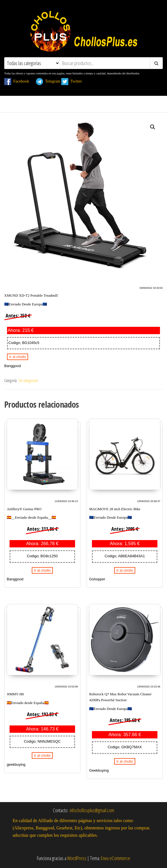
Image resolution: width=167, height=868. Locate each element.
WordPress (77, 858)
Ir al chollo (18, 357)
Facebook (20, 81)
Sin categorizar (28, 380)
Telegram (48, 81)
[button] (153, 127)
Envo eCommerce (116, 858)
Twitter (75, 81)
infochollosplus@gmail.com (92, 810)
